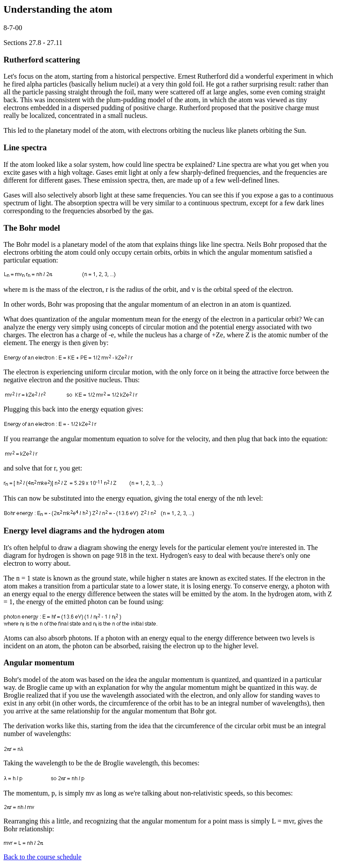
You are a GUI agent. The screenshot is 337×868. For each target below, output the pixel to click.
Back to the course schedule (43, 857)
